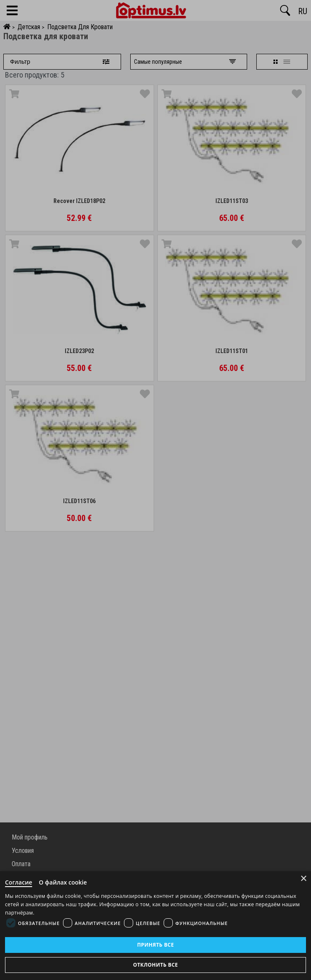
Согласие (19, 882)
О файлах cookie (63, 882)
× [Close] (304, 878)
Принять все (155, 945)
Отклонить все (155, 965)
